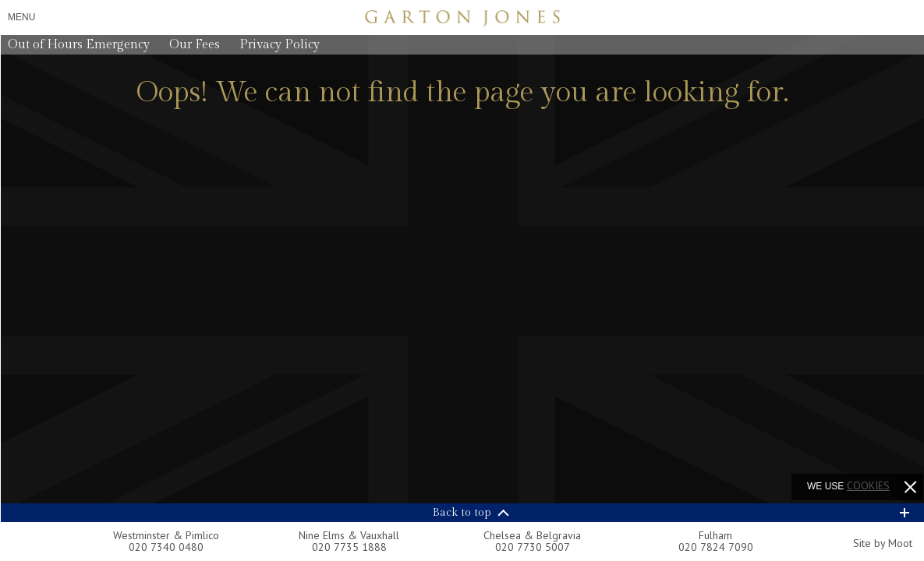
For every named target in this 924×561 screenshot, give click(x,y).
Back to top (462, 513)
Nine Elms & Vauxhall (349, 535)
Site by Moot (883, 543)
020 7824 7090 (716, 547)
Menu (21, 17)
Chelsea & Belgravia (532, 535)
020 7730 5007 (533, 547)
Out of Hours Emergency (79, 45)
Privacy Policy (280, 45)
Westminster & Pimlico (166, 535)
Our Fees (195, 45)
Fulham (715, 535)
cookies (868, 485)
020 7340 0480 (166, 547)
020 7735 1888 (349, 547)
